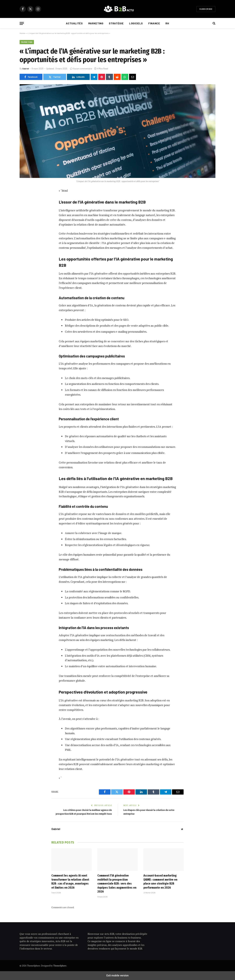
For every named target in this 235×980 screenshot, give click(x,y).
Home (22, 33)
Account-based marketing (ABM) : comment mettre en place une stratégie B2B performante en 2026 (160, 881)
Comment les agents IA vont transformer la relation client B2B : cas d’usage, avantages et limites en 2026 (70, 881)
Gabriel (26, 69)
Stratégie (116, 23)
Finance (154, 23)
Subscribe (206, 9)
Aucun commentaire (81, 69)
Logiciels (136, 23)
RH (167, 23)
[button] (22, 23)
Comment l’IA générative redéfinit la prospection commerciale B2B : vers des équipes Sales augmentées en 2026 (117, 884)
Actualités (74, 23)
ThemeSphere (60, 966)
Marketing (96, 23)
